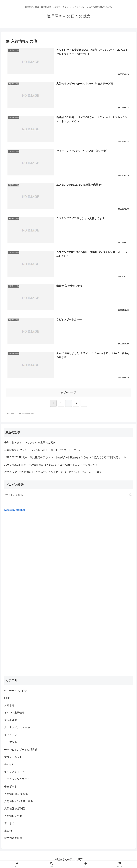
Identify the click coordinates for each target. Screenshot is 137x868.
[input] (69, 495)
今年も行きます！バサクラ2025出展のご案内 (30, 443)
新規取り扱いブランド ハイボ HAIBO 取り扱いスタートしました (43, 450)
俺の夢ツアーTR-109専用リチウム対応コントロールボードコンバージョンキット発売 (53, 472)
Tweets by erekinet (14, 510)
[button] (130, 495)
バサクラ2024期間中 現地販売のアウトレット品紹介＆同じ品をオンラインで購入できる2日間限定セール (65, 458)
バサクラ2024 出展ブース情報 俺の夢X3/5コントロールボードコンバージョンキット (52, 465)
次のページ (68, 393)
